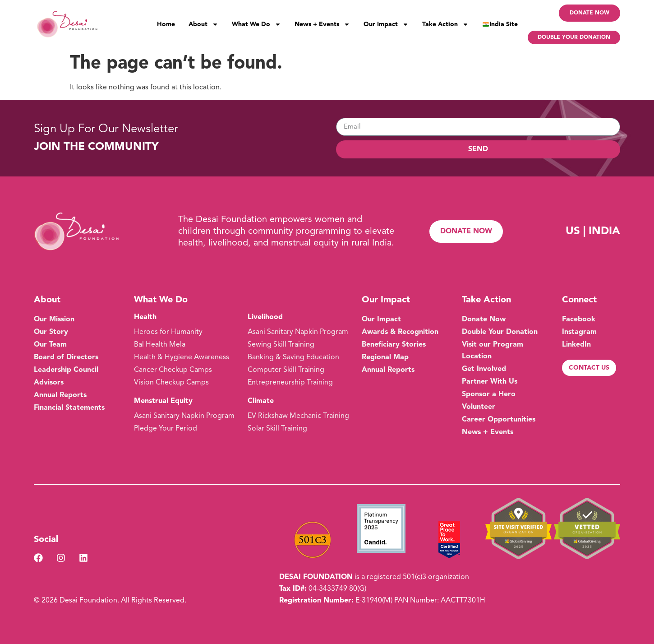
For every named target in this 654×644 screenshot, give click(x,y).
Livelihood (265, 317)
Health (145, 317)
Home (166, 24)
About (203, 24)
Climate (261, 401)
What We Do (256, 24)
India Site (500, 24)
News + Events (322, 24)
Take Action (445, 24)
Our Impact (386, 24)
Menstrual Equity (163, 401)
